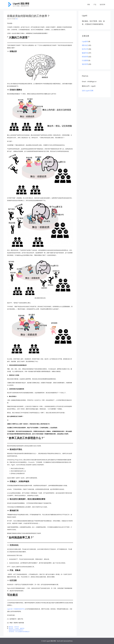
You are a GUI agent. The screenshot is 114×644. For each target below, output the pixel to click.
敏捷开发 (22, 628)
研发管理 (85, 57)
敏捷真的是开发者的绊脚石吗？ (16, 630)
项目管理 (85, 64)
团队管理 (11, 628)
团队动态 (11, 627)
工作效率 (17, 628)
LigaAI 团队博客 (21, 3)
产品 (95, 4)
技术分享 (17, 627)
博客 (89, 4)
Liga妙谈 (85, 41)
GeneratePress (68, 641)
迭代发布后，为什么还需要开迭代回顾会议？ (20, 632)
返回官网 (102, 4)
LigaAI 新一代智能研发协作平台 (16, 609)
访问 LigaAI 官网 (88, 91)
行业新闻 (85, 60)
